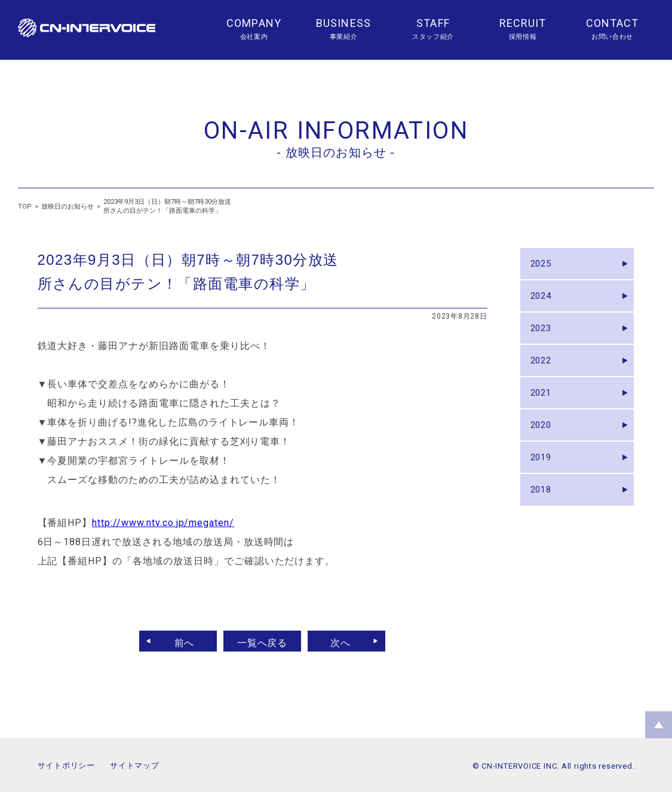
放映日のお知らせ (67, 207)
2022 (544, 375)
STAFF (433, 23)
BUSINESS (343, 23)
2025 (544, 266)
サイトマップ (135, 765)
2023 (544, 339)
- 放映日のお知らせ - (336, 152)
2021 (544, 412)
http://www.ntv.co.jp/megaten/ (163, 523)
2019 (544, 484)
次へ (346, 641)
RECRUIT (523, 23)
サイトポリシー (66, 765)
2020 (544, 448)
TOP (25, 207)
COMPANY (254, 23)
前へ (179, 641)
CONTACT (613, 23)
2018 (544, 521)
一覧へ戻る (263, 641)
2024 (544, 302)
